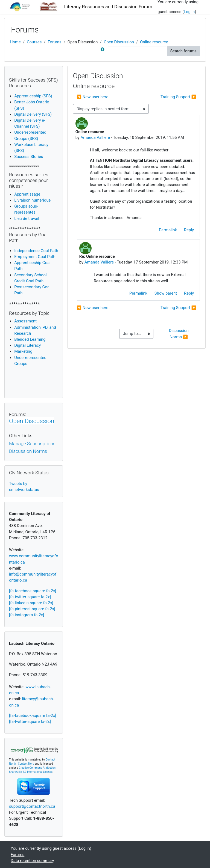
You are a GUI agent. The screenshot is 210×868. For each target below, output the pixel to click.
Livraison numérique (32, 200)
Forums (54, 42)
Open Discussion (119, 42)
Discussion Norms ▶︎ (179, 334)
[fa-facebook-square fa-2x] (33, 591)
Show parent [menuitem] (166, 293)
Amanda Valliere (95, 137)
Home (15, 42)
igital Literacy (27, 345)
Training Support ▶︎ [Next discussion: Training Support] (178, 97)
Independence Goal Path (36, 251)
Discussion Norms (28, 451)
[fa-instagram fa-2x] (27, 615)
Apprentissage (27, 194)
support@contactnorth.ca (32, 806)
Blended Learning (30, 339)
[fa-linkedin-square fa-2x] (31, 603)
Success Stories (29, 157)
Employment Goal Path (35, 257)
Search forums (184, 51)
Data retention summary (32, 861)
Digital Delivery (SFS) (33, 114)
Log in (189, 12)
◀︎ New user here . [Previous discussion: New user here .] (94, 97)
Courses (34, 42)
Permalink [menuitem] (168, 230)
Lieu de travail (27, 219)
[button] (104, 51)
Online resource (154, 42)
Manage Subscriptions (32, 444)
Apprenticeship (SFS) (33, 96)
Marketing (23, 351)
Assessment (25, 321)
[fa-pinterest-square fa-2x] (32, 609)
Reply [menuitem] (189, 230)
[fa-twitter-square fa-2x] (30, 597)
